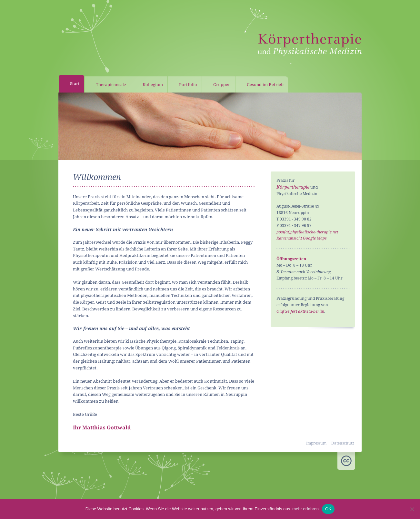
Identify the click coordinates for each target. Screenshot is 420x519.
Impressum (316, 443)
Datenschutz (343, 443)
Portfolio (188, 84)
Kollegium (153, 84)
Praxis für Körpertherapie (303, 37)
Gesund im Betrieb (265, 84)
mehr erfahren (305, 509)
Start (75, 83)
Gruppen (222, 84)
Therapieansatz (111, 84)
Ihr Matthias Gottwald (102, 427)
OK (328, 509)
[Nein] (412, 509)
